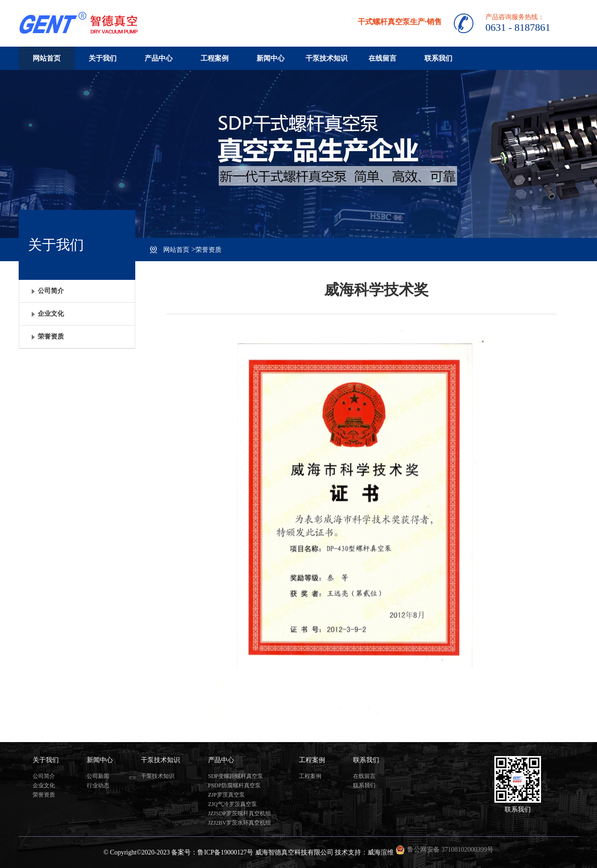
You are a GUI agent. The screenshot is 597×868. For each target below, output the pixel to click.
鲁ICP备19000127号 (225, 852)
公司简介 (44, 776)
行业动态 (98, 785)
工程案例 (215, 58)
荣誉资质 (208, 250)
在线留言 (382, 58)
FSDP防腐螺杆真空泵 (234, 785)
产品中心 (159, 58)
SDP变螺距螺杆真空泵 (236, 776)
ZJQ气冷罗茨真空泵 (233, 804)
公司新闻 (98, 776)
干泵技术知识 (326, 58)
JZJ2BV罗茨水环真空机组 (239, 823)
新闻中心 (271, 58)
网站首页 (47, 58)
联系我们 (438, 58)
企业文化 (44, 785)
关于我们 (103, 58)
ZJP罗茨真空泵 (226, 795)
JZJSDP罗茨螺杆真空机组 (239, 813)
